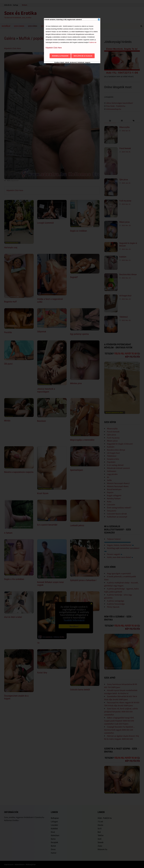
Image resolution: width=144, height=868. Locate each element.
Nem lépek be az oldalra (83, 56)
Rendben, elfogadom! (60, 56)
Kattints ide (93, 42)
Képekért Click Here (54, 48)
